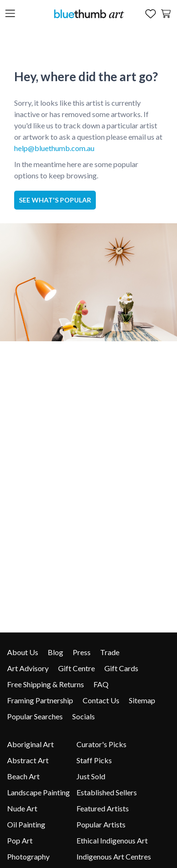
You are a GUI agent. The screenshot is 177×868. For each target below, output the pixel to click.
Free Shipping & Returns (46, 684)
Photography (28, 856)
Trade (110, 652)
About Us (23, 652)
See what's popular (55, 200)
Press (82, 652)
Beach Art (23, 776)
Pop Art (20, 840)
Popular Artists (101, 824)
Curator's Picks (101, 744)
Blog (55, 652)
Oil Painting (26, 824)
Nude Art (22, 808)
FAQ (101, 684)
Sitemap (142, 700)
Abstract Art (28, 760)
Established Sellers (107, 792)
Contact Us (101, 700)
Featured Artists (103, 808)
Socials (84, 716)
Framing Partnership (40, 700)
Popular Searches (35, 716)
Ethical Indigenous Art (112, 840)
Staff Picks (94, 760)
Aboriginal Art (30, 744)
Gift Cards (121, 668)
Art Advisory (28, 668)
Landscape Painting (38, 792)
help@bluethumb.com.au (54, 148)
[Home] (89, 13)
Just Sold (91, 776)
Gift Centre (76, 668)
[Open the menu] (10, 14)
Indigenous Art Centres (114, 856)
